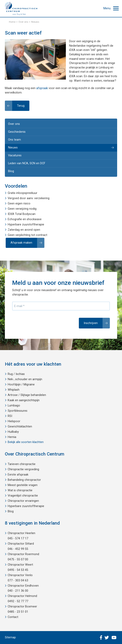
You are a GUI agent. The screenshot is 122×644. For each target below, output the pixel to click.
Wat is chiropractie (20, 490)
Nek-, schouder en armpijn (25, 379)
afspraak (42, 88)
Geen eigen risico (19, 204)
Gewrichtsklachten (20, 427)
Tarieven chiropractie (22, 464)
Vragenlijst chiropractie (23, 496)
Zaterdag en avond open (24, 230)
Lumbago (14, 406)
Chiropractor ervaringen (23, 501)
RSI (10, 416)
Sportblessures (18, 411)
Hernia (12, 437)
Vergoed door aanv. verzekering (29, 198)
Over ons (14, 124)
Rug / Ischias (16, 374)
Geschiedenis (17, 132)
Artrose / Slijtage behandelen (27, 395)
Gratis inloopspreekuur (22, 193)
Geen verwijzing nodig (22, 209)
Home (12, 22)
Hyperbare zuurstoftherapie (26, 225)
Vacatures (15, 155)
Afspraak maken (21, 243)
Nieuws (13, 148)
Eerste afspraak (18, 475)
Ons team (14, 140)
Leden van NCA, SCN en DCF (27, 163)
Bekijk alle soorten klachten (26, 442)
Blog (11, 171)
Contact (13, 617)
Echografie (15, 219)
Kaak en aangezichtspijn (24, 400)
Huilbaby (13, 432)
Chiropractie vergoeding (23, 469)
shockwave (34, 219)
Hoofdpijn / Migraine (21, 385)
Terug (21, 106)
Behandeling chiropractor (24, 480)
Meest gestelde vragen (23, 485)
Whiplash (14, 390)
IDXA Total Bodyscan (22, 214)
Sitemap (10, 637)
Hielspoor (14, 421)
